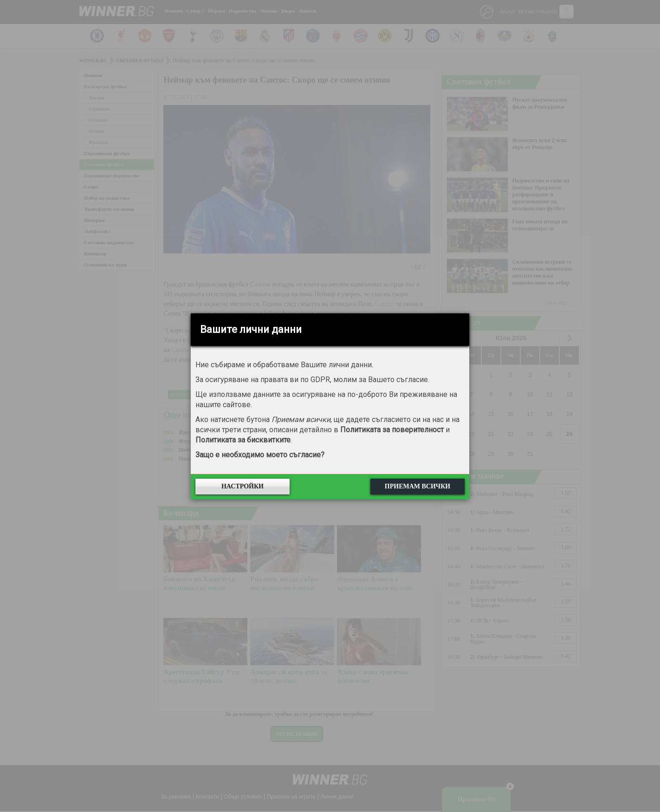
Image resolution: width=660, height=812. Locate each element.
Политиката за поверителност (392, 430)
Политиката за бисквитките (243, 440)
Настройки (243, 486)
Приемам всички (417, 486)
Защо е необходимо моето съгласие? (260, 455)
